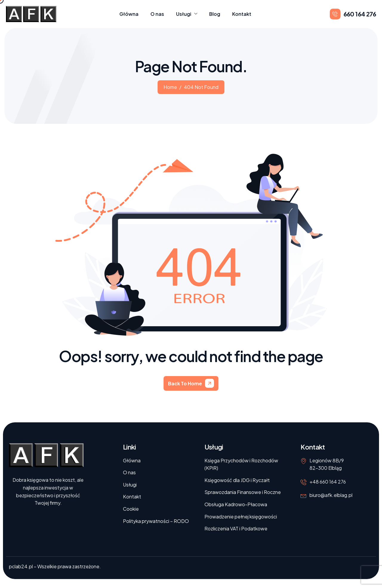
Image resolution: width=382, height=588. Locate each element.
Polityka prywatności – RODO (156, 521)
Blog (215, 14)
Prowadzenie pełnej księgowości (241, 517)
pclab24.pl (21, 566)
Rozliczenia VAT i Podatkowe (236, 528)
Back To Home (185, 383)
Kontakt (242, 14)
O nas (157, 14)
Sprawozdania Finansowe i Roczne (243, 492)
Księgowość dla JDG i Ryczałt (237, 480)
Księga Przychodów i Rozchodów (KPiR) (241, 464)
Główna (129, 14)
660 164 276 (360, 14)
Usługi (187, 14)
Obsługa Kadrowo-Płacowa (236, 504)
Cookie (131, 509)
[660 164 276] (335, 14)
